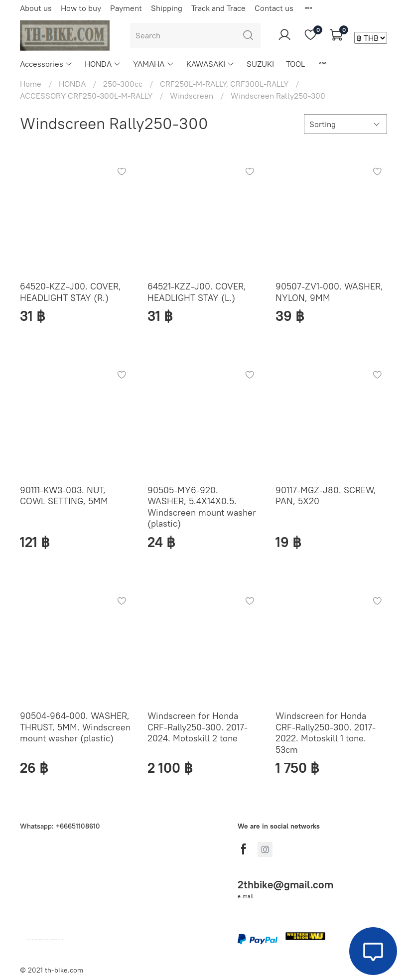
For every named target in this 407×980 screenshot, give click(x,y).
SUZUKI (260, 64)
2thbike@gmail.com (285, 885)
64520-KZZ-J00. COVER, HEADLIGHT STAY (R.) (70, 292)
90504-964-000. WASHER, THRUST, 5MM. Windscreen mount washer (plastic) (75, 727)
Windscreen (192, 96)
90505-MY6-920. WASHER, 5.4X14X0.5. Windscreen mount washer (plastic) (202, 507)
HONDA (103, 64)
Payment (126, 8)
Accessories (46, 64)
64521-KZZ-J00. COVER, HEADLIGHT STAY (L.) (197, 292)
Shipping (167, 8)
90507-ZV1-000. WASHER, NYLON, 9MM (329, 292)
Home (31, 84)
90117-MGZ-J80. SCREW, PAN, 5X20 (326, 496)
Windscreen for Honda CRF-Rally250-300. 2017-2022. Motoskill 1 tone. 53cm (326, 733)
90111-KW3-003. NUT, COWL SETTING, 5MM (64, 496)
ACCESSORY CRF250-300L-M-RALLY (86, 96)
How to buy (81, 8)
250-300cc (123, 84)
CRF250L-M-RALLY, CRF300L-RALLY (224, 84)
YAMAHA (153, 64)
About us (36, 8)
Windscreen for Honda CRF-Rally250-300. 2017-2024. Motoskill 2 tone (198, 727)
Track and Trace (218, 8)
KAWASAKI (210, 64)
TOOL (295, 64)
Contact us (274, 8)
